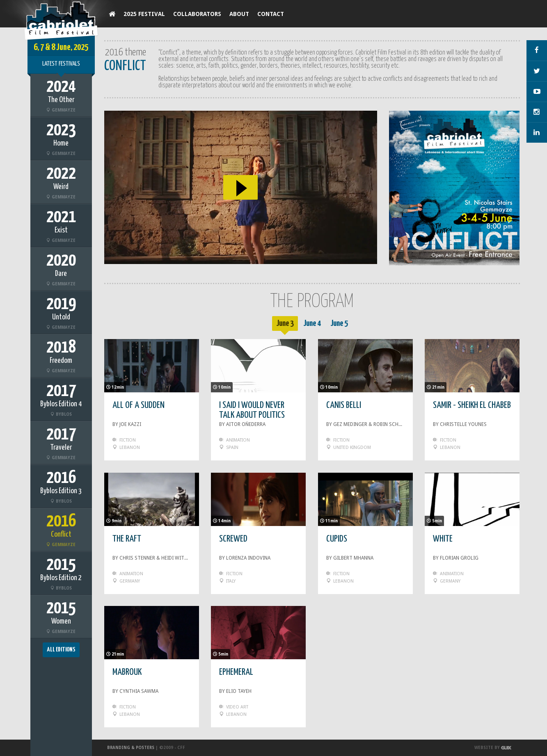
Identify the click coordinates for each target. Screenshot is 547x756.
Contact (271, 14)
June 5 (339, 323)
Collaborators (197, 14)
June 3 (285, 323)
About (239, 14)
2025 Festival (144, 14)
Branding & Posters (131, 748)
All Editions (61, 650)
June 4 (312, 323)
